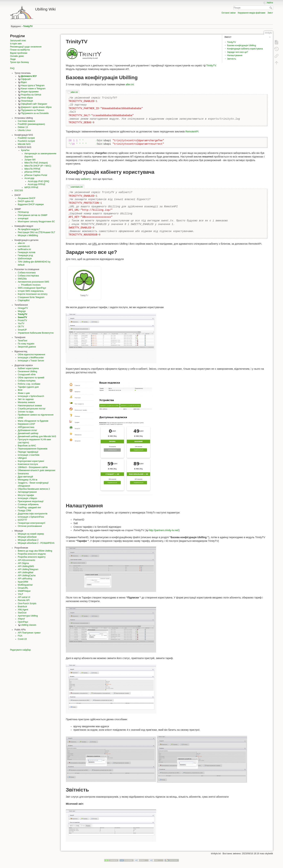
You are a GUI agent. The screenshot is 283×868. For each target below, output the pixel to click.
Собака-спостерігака (28, 276)
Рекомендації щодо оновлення (26, 47)
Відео (24, 82)
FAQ (12, 68)
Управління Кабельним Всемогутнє (36, 333)
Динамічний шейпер (28, 433)
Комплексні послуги (28, 464)
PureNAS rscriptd (26, 141)
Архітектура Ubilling (28, 616)
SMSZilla (22, 279)
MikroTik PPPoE (32, 169)
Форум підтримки (30, 92)
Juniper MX (30, 160)
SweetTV (22, 317)
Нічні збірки (27, 98)
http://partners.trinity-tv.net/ (164, 530)
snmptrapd (23, 218)
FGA (20, 636)
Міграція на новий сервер (31, 534)
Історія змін (16, 44)
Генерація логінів (27, 252)
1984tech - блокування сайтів (33, 467)
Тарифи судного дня (28, 387)
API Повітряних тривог (29, 633)
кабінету (86, 179)
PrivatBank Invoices (31, 285)
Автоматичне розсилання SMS (34, 282)
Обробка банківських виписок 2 (34, 489)
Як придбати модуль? (29, 229)
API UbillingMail (26, 572)
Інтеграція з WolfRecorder (31, 358)
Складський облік (27, 375)
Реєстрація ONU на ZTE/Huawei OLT (37, 232)
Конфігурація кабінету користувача (245, 49)
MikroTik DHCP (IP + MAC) (38, 166)
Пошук (271, 8)
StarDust (22, 613)
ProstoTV (22, 320)
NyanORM (23, 582)
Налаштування (235, 55)
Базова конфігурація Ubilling (241, 45)
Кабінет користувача (28, 368)
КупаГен (25, 150)
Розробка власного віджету (32, 557)
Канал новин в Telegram (33, 89)
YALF (21, 594)
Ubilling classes (29, 625)
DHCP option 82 (26, 201)
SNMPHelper (24, 591)
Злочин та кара (26, 412)
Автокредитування (27, 492)
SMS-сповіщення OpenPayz (32, 288)
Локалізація (27, 101)
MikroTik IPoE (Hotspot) (36, 163)
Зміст (270, 13)
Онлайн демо (17, 56)
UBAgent (22, 458)
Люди (13, 59)
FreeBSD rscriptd (26, 138)
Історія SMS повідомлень (31, 291)
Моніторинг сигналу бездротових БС (36, 222)
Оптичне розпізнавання (30, 526)
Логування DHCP (27, 198)
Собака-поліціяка (27, 381)
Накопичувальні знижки (30, 406)
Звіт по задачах (26, 399)
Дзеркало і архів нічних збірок (36, 107)
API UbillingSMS (26, 566)
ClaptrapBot (24, 300)
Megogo (22, 311)
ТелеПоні (23, 341)
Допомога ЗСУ (29, 76)
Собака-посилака (27, 273)
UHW (20, 418)
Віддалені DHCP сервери (31, 204)
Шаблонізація (25, 259)
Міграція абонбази (27, 537)
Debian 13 (23, 127)
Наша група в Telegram (33, 86)
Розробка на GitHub (31, 95)
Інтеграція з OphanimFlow (31, 517)
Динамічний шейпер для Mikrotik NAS (37, 436)
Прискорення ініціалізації (31, 501)
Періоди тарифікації (28, 452)
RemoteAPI (192, 132)
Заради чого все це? (238, 52)
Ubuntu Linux (24, 130)
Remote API (24, 600)
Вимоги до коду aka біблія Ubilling (35, 551)
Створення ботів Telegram (31, 297)
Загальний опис (18, 41)
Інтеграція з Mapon (28, 498)
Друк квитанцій (25, 477)
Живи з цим (24, 393)
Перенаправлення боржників (33, 449)
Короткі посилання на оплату (33, 294)
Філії (20, 390)
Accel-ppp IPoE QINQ (39, 181)
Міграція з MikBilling (28, 235)
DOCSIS (19, 191)
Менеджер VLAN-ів (28, 480)
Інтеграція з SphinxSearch (31, 396)
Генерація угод (25, 255)
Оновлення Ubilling (28, 371)
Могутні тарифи (26, 495)
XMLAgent (23, 610)
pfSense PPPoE (32, 172)
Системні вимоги (26, 121)
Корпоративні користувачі (31, 461)
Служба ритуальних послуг (32, 409)
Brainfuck (22, 607)
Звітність (232, 59)
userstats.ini (24, 246)
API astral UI (24, 597)
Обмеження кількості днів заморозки (37, 470)
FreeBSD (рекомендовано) (31, 124)
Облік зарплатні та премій (31, 378)
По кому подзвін (26, 344)
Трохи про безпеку (19, 62)
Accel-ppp (29, 178)
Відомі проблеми (19, 53)
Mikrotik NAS (24, 144)
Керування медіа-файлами (252, 13)
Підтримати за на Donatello (35, 113)
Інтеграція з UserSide (29, 455)
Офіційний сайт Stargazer (34, 104)
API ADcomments (27, 560)
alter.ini (21, 243)
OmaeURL (23, 588)
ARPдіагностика (26, 427)
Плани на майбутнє (20, 50)
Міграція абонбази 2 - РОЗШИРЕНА (36, 543)
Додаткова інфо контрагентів (33, 514)
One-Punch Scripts (27, 604)
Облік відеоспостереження (31, 355)
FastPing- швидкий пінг (30, 508)
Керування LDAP (27, 424)
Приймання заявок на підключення (36, 415)
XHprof (21, 619)
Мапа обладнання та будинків (33, 421)
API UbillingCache (27, 576)
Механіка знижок (26, 402)
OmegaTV (23, 308)
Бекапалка (23, 474)
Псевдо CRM (24, 511)
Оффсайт (26, 79)
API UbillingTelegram (28, 569)
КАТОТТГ (23, 520)
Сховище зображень (28, 504)
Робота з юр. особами (29, 384)
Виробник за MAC (27, 446)
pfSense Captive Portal (36, 175)
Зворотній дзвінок (27, 347)
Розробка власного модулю (32, 554)
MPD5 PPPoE (31, 187)
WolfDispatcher (25, 585)
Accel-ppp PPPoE (37, 184)
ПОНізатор (23, 212)
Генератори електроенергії (32, 523)
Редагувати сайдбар (20, 650)
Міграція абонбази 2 (28, 540)
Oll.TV (21, 327)
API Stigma (23, 563)
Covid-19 (22, 639)
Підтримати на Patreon (33, 110)
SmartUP (22, 330)
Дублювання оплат (28, 430)
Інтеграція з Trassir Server (31, 361)
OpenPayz (23, 622)
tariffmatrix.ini (24, 249)
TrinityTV (28, 26)
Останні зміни (228, 13)
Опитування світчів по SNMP (33, 215)
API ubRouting (25, 579)
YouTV (21, 323)
